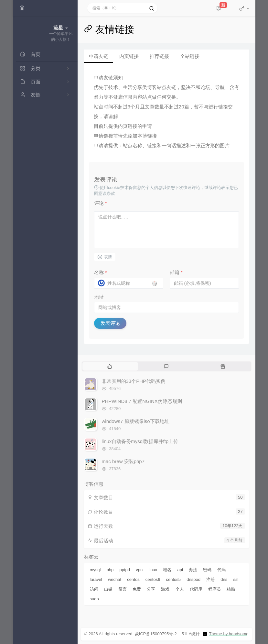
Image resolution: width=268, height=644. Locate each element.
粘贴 (231, 589)
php (110, 570)
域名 (167, 570)
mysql (95, 570)
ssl (236, 579)
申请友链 (99, 56)
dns (224, 579)
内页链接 (129, 56)
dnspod (193, 579)
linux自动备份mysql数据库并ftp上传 (140, 441)
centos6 (153, 579)
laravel (96, 579)
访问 (94, 589)
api (180, 570)
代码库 (196, 589)
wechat (115, 579)
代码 (221, 570)
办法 (193, 570)
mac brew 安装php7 (123, 461)
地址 (99, 297)
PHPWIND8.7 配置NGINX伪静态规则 (142, 401)
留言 (123, 589)
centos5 (174, 579)
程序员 (214, 589)
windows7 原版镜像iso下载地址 (136, 421)
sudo (94, 599)
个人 (180, 589)
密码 (207, 570)
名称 (101, 272)
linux (153, 570)
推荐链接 (159, 56)
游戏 (165, 589)
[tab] (110, 366)
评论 (101, 203)
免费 (137, 589)
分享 (151, 589)
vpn (139, 570)
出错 (108, 589)
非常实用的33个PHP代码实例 (134, 381)
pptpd (125, 570)
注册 (210, 579)
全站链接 (190, 56)
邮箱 (176, 272)
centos (133, 579)
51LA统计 (191, 634)
